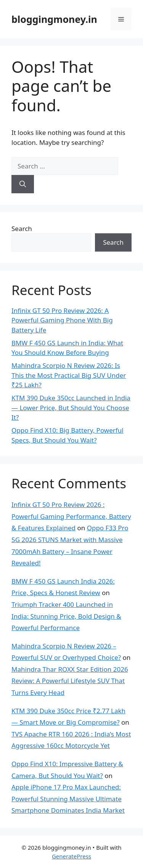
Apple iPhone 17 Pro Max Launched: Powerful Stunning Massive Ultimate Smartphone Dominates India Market (68, 799)
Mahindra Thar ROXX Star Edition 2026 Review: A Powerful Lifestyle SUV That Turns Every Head (70, 681)
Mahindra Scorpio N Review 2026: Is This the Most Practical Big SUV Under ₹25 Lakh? (69, 375)
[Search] (23, 184)
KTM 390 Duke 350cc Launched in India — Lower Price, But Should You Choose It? (71, 408)
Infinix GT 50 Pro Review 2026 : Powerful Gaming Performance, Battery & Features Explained (71, 516)
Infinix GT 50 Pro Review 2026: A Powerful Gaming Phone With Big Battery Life (62, 320)
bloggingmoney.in (54, 19)
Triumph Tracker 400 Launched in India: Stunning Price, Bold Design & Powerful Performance (66, 616)
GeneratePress (71, 856)
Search (22, 229)
